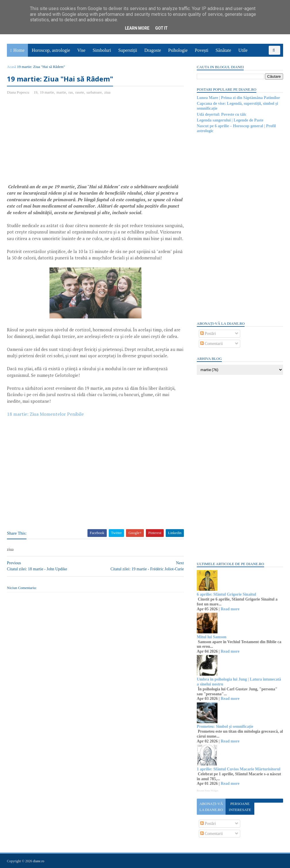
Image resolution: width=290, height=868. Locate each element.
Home (19, 50)
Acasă (12, 67)
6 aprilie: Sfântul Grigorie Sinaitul (226, 594)
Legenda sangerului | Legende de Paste (230, 120)
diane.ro (39, 861)
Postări (208, 334)
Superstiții (128, 50)
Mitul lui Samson (212, 637)
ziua (107, 92)
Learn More (137, 28)
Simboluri (102, 50)
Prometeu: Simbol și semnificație (225, 727)
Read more (230, 609)
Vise (81, 50)
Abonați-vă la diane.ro (211, 807)
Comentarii (212, 344)
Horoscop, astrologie (51, 50)
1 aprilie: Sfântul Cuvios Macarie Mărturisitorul (239, 769)
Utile (243, 50)
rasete (80, 92)
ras (71, 92)
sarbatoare (94, 92)
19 (36, 92)
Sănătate (223, 50)
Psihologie (178, 50)
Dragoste (153, 50)
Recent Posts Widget (207, 791)
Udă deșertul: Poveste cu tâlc (222, 114)
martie (61, 92)
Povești (202, 50)
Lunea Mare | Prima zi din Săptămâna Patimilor (238, 98)
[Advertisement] (55, 141)
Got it (161, 28)
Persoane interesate (240, 807)
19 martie (47, 92)
